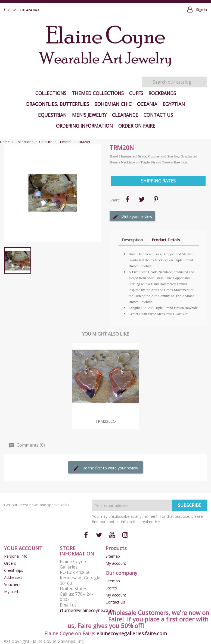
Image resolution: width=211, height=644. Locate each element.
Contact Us (158, 115)
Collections (51, 93)
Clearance (125, 115)
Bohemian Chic (113, 104)
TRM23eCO (106, 421)
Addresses (13, 577)
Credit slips (14, 570)
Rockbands (162, 93)
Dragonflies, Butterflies (58, 104)
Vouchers (12, 584)
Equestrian (52, 115)
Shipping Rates (158, 181)
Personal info (16, 556)
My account (116, 563)
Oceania (147, 104)
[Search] (174, 82)
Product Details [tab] (166, 240)
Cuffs (136, 93)
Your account (23, 548)
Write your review (132, 217)
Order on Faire (137, 126)
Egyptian (174, 104)
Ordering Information (84, 126)
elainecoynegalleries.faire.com (132, 633)
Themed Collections (98, 93)
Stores (111, 588)
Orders (10, 563)
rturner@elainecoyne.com (86, 610)
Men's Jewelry (89, 115)
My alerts (12, 591)
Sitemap (113, 556)
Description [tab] (132, 240)
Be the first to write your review (105, 468)
